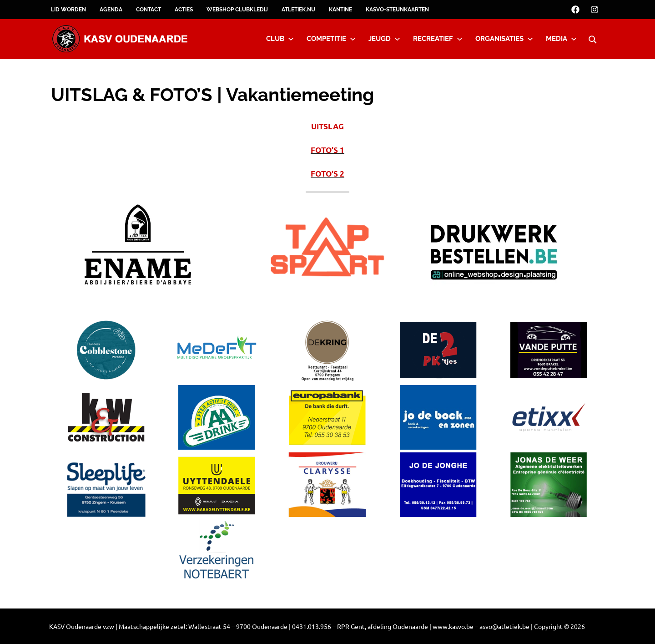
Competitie (331, 39)
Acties (184, 10)
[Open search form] (593, 38)
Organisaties (504, 39)
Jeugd (384, 39)
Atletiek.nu (298, 10)
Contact (149, 10)
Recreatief (438, 39)
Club (280, 39)
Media (561, 39)
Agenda (111, 10)
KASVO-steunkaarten (397, 10)
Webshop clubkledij (237, 10)
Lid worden (68, 10)
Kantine (340, 10)
